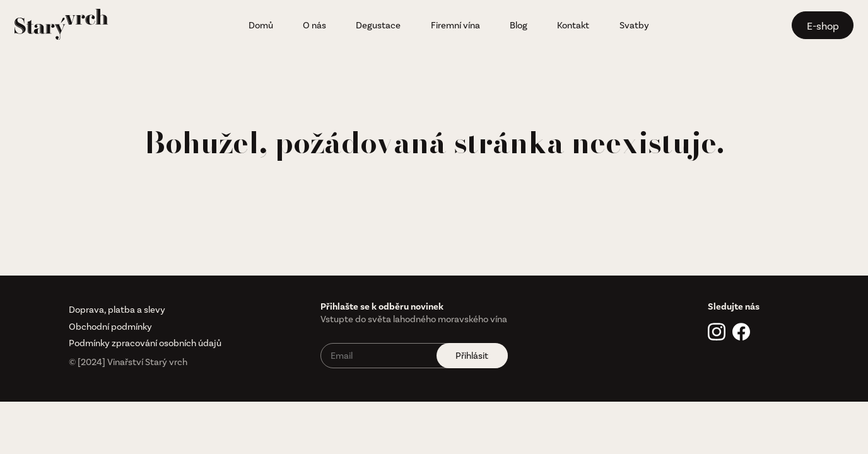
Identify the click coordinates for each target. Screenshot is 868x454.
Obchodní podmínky (110, 327)
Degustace (378, 25)
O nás (314, 25)
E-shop (823, 26)
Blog (519, 25)
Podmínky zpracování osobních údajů (145, 343)
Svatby (634, 25)
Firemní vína (455, 25)
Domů (261, 25)
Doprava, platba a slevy (117, 310)
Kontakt (573, 25)
